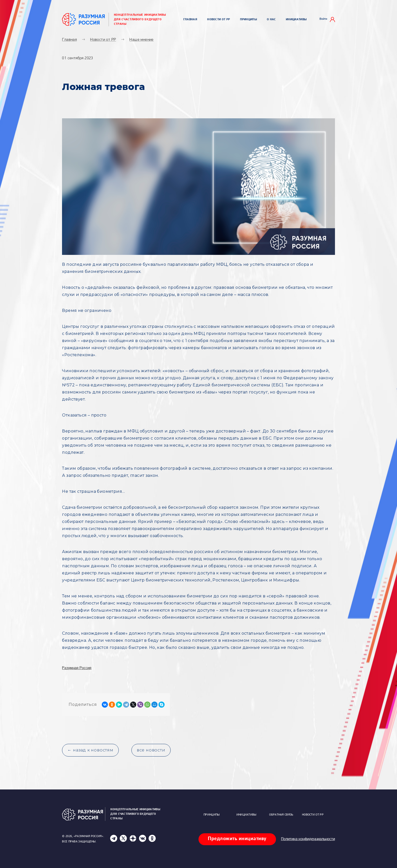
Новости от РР (219, 20)
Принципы (249, 20)
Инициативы (296, 20)
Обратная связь (281, 815)
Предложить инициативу (237, 839)
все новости (151, 750)
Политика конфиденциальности (308, 839)
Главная (190, 20)
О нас (271, 20)
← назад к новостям (90, 750)
